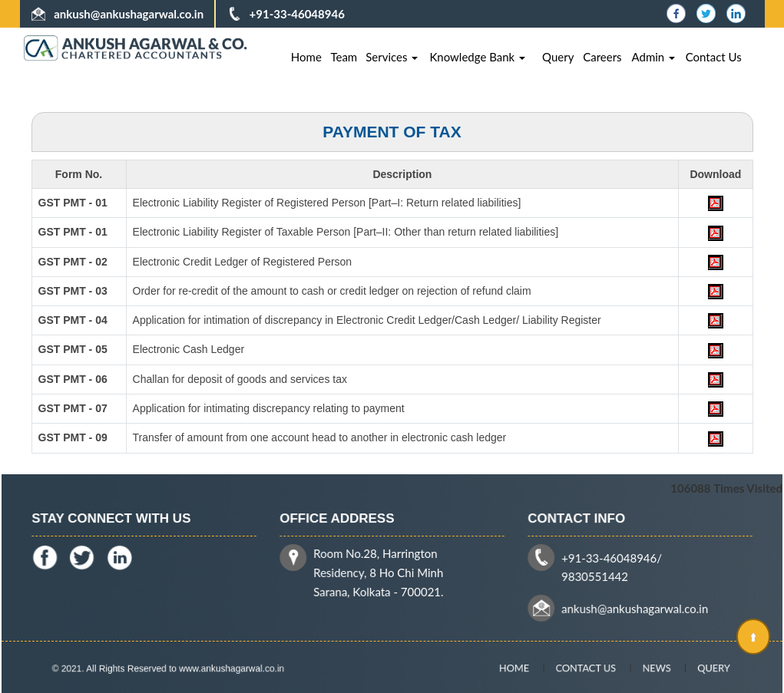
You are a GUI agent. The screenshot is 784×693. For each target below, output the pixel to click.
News (645, 668)
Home (306, 57)
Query (558, 57)
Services (392, 57)
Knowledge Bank (477, 57)
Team (344, 57)
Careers (602, 57)
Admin (654, 57)
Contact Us (714, 57)
